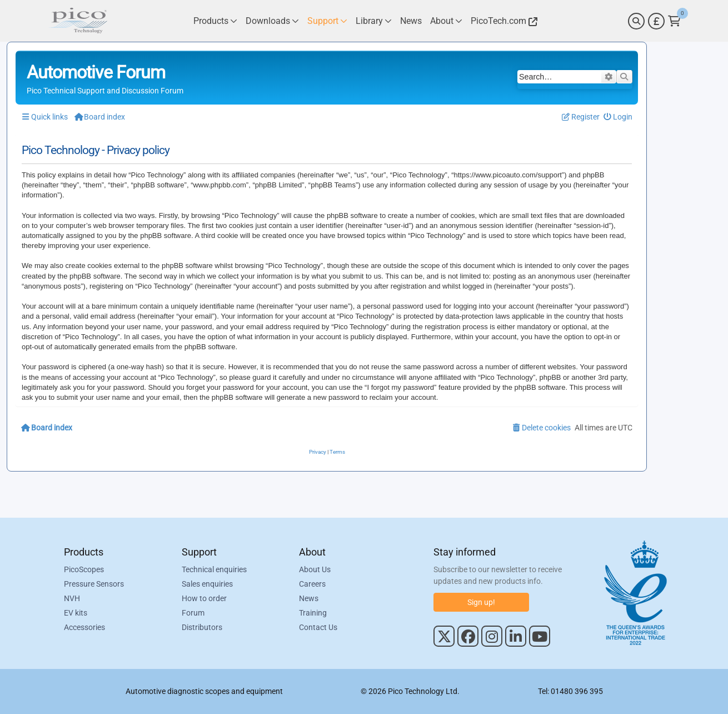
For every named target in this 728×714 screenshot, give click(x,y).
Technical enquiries (214, 569)
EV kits (76, 613)
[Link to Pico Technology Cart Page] (674, 21)
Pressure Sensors (94, 584)
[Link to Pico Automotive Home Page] (78, 21)
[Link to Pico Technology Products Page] (215, 21)
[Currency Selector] (656, 21)
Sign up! (481, 602)
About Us (315, 569)
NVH (72, 598)
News (309, 598)
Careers (312, 584)
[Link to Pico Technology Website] (502, 21)
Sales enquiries (207, 584)
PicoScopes (84, 569)
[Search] (636, 21)
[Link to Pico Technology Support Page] (327, 21)
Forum (193, 613)
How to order (204, 598)
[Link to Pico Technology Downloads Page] (272, 21)
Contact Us (318, 627)
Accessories (84, 627)
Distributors (202, 627)
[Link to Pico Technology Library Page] (374, 21)
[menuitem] (618, 117)
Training (313, 613)
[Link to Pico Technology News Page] (411, 21)
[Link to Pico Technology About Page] (446, 21)
